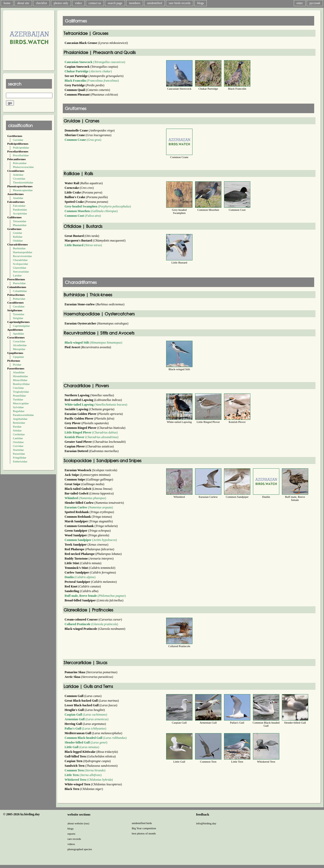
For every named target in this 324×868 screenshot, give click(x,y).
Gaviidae (18, 140)
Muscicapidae (21, 403)
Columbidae (20, 291)
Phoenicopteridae (23, 190)
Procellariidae (21, 155)
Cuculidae (19, 306)
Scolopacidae (21, 264)
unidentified (155, 3)
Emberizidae (20, 461)
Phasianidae (20, 225)
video (78, 3)
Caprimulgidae (21, 326)
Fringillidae (20, 458)
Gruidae (17, 233)
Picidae (17, 365)
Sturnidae (18, 450)
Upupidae (18, 357)
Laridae (17, 275)
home (7, 3)
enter (300, 3)
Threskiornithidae (23, 182)
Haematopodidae (23, 252)
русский (315, 3)
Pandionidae (20, 210)
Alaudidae (19, 372)
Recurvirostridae (22, 256)
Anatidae (18, 198)
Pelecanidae (20, 163)
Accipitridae (20, 213)
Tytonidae (19, 314)
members (135, 3)
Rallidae (18, 237)
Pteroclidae (19, 283)
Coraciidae (19, 341)
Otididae (18, 241)
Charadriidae (20, 260)
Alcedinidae (20, 345)
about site (23, 3)
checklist (41, 3)
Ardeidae (18, 175)
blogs (200, 3)
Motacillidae (20, 380)
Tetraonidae (20, 221)
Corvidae (18, 446)
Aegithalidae (20, 419)
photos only (61, 3)
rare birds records (180, 3)
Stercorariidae (21, 272)
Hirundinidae (20, 376)
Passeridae (19, 454)
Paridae (17, 427)
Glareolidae (20, 268)
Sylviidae (18, 407)
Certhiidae (19, 434)
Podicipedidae (21, 148)
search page (115, 3)
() (95, 62)
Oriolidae (18, 442)
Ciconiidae (19, 179)
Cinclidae (18, 388)
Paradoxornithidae (23, 415)
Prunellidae (19, 396)
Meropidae (19, 349)
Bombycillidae (21, 384)
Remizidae (19, 423)
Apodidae (18, 334)
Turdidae (18, 399)
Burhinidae (19, 248)
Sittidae (17, 430)
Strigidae (18, 318)
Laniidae (18, 438)
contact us (95, 3)
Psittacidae (19, 299)
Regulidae (19, 411)
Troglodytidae (21, 392)
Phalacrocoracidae (23, 167)
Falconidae (19, 206)
